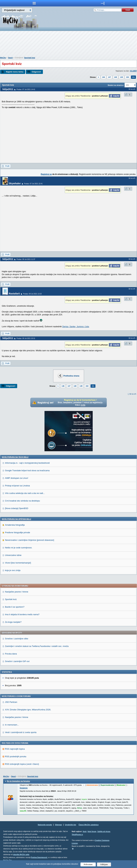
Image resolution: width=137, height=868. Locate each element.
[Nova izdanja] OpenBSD (17, 508)
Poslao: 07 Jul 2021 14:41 (26, 89)
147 (109, 77)
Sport (10, 58)
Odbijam (104, 864)
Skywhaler (15, 183)
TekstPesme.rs (77, 835)
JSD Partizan (11, 702)
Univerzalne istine (13, 555)
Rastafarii (14, 293)
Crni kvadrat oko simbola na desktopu (22, 501)
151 (133, 77)
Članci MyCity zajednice (89, 825)
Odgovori (36, 72)
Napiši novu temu (15, 72)
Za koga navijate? (13, 622)
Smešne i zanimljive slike (17, 639)
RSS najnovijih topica (15, 749)
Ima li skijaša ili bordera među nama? (22, 614)
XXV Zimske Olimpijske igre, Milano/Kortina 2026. (28, 710)
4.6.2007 (133, 71)
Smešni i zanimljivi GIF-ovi (17, 661)
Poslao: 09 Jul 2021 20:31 (26, 338)
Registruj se (46, 174)
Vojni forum (92, 832)
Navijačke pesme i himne (17, 592)
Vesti (85, 832)
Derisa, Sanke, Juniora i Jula (76, 327)
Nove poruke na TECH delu (15, 457)
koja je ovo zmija (13, 570)
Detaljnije (24, 788)
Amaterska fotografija (15, 525)
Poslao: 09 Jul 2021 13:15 (32, 294)
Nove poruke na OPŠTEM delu (16, 519)
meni (34, 3)
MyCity (3, 58)
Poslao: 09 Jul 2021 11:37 (26, 259)
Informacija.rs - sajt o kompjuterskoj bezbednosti (27, 463)
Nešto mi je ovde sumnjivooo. (19, 548)
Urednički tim (71, 825)
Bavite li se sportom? (15, 607)
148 (115, 77)
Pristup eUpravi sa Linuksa (17, 486)
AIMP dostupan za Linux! (17, 478)
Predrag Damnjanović (39, 857)
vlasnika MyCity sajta (21, 855)
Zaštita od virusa (104, 832)
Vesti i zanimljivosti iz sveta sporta (21, 732)
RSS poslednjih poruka (16, 756)
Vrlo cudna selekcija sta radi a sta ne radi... (25, 493)
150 (127, 77)
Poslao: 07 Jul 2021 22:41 (33, 184)
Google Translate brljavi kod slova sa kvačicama (27, 470)
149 (121, 77)
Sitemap (59, 825)
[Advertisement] (69, 44)
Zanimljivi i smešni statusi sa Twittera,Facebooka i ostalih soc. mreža (37, 646)
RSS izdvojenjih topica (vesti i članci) (22, 764)
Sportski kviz (30, 58)
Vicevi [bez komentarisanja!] (18, 563)
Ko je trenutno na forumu (18, 781)
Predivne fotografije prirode (18, 532)
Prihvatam (88, 864)
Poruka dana (11, 654)
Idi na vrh (133, 394)
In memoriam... (12, 725)
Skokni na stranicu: (116, 85)
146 (103, 77)
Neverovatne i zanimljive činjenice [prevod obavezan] (30, 540)
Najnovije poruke (45, 825)
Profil (7, 166)
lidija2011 (8, 89)
